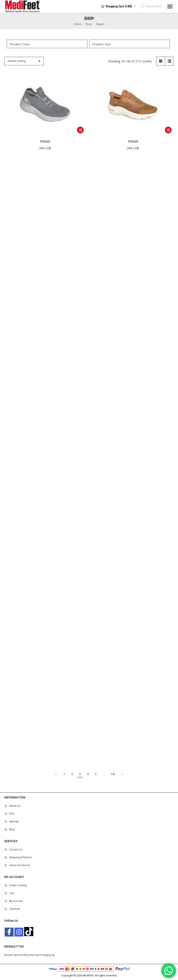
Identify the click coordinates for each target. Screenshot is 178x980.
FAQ (12, 814)
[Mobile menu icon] (170, 6)
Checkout (15, 909)
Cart (12, 893)
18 (113, 774)
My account (16, 901)
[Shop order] (24, 61)
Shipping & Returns (20, 857)
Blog (12, 829)
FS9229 (133, 141)
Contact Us (16, 849)
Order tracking (18, 885)
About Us (15, 806)
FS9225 (45, 141)
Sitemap (14, 821)
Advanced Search (19, 865)
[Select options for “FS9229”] (168, 130)
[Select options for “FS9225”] (80, 130)
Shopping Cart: (119, 6)
